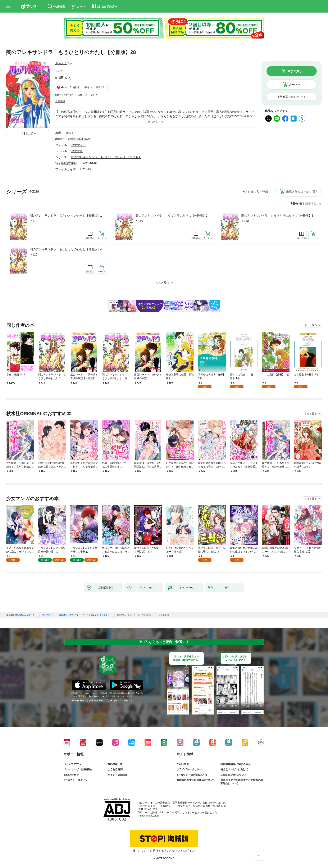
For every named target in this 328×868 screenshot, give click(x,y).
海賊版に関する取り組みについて (195, 780)
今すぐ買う (295, 71)
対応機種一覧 (115, 764)
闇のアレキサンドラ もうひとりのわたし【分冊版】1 (66, 216)
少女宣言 (77, 151)
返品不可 (60, 101)
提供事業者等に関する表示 (236, 764)
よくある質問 (115, 769)
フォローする (70, 63)
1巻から (296, 203)
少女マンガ (78, 145)
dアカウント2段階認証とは (192, 775)
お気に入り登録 (258, 192)
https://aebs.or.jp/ (150, 816)
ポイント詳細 (93, 87)
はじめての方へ (72, 764)
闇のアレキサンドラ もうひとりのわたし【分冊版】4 (66, 249)
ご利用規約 (183, 764)
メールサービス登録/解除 (78, 769)
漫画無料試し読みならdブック (20, 615)
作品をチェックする (294, 97)
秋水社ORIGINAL (80, 139)
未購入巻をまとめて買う (302, 192)
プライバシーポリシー (189, 769)
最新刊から (313, 203)
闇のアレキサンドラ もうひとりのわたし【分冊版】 (106, 157)
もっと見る (311, 325)
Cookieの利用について (233, 775)
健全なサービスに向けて (234, 769)
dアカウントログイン (76, 780)
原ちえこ (61, 63)
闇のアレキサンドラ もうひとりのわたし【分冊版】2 (172, 216)
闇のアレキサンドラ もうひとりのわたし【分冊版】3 (277, 216)
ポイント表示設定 (118, 775)
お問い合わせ (71, 775)
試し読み (31, 134)
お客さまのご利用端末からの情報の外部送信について (242, 782)
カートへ (295, 85)
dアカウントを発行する (149, 851)
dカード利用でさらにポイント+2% (75, 95)
